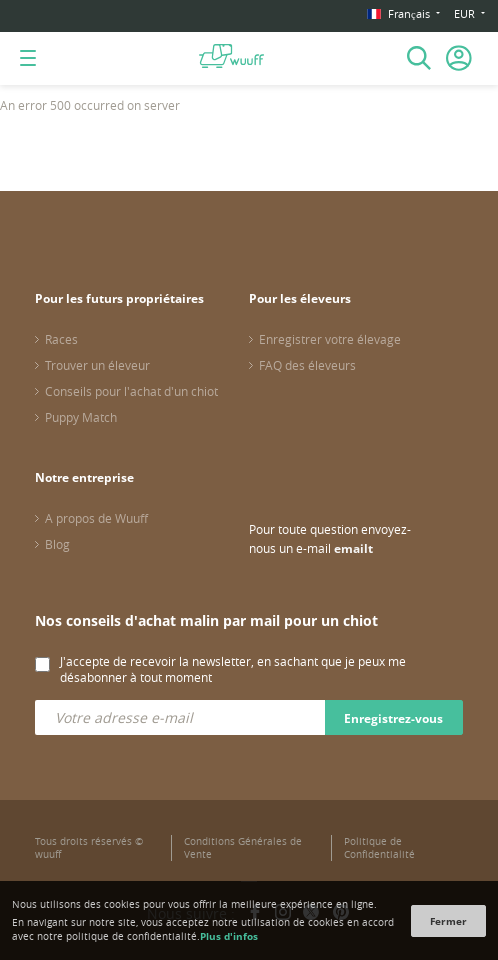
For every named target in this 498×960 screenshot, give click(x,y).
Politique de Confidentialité (379, 848)
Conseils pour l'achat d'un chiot (131, 391)
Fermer (448, 921)
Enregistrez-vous (393, 718)
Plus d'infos (229, 936)
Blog (57, 544)
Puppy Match (81, 417)
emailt (353, 548)
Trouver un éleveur (97, 365)
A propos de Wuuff (96, 518)
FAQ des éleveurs (307, 365)
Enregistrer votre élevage (330, 339)
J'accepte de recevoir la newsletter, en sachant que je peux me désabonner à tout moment (233, 669)
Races (61, 339)
